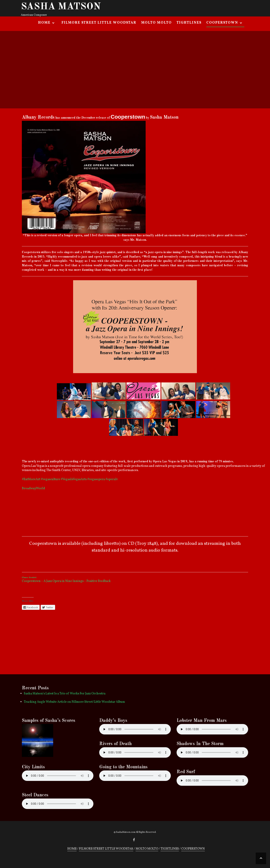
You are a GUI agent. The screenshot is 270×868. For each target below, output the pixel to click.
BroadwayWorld (33, 488)
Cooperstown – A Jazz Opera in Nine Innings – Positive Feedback (66, 581)
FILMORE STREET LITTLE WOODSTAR (99, 23)
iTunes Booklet (29, 578)
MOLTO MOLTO (156, 23)
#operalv (112, 479)
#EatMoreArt (31, 479)
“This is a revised (35, 236)
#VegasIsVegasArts (74, 479)
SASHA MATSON (61, 7)
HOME (44, 23)
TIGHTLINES (189, 23)
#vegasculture (50, 479)
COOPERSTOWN (222, 23)
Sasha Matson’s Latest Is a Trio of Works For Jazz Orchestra (65, 694)
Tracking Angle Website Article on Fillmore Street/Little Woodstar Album (74, 702)
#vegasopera (96, 479)
